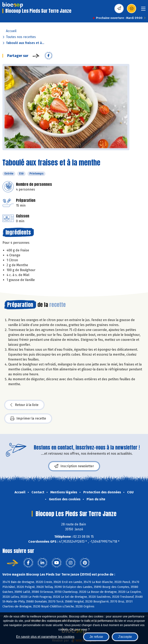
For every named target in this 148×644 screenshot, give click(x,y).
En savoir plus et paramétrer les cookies (45, 637)
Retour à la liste (24, 405)
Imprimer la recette (28, 419)
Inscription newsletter (74, 466)
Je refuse (96, 637)
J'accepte (125, 637)
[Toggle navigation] (143, 10)
